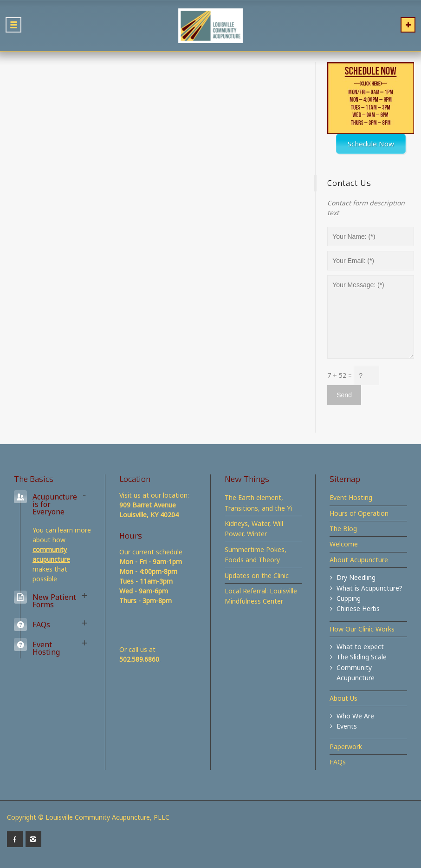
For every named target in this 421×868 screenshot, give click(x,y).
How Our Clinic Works (362, 629)
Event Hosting (351, 497)
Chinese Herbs (358, 608)
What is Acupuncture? (369, 588)
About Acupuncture (359, 560)
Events (347, 726)
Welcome (344, 544)
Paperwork (346, 746)
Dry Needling (356, 577)
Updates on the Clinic (257, 575)
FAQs (338, 762)
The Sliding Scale (362, 657)
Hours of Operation (359, 513)
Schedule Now (371, 144)
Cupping (349, 598)
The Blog (343, 529)
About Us (343, 698)
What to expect (360, 647)
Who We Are (355, 716)
